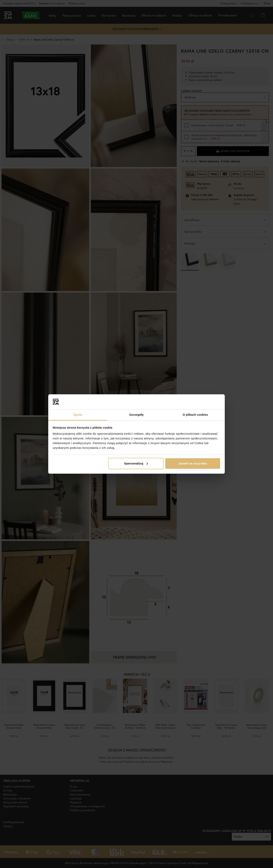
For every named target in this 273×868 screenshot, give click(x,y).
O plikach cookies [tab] (195, 415)
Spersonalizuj (136, 463)
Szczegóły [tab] (136, 415)
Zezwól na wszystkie (193, 463)
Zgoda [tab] (78, 415)
